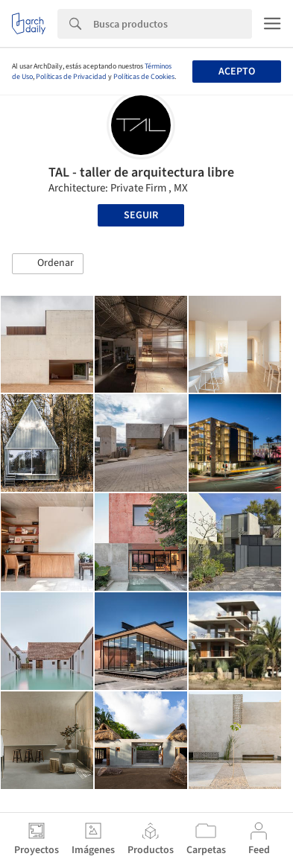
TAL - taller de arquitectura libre (141, 172)
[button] (48, 264)
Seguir (141, 215)
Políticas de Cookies (144, 77)
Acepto (237, 72)
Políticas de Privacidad (71, 77)
